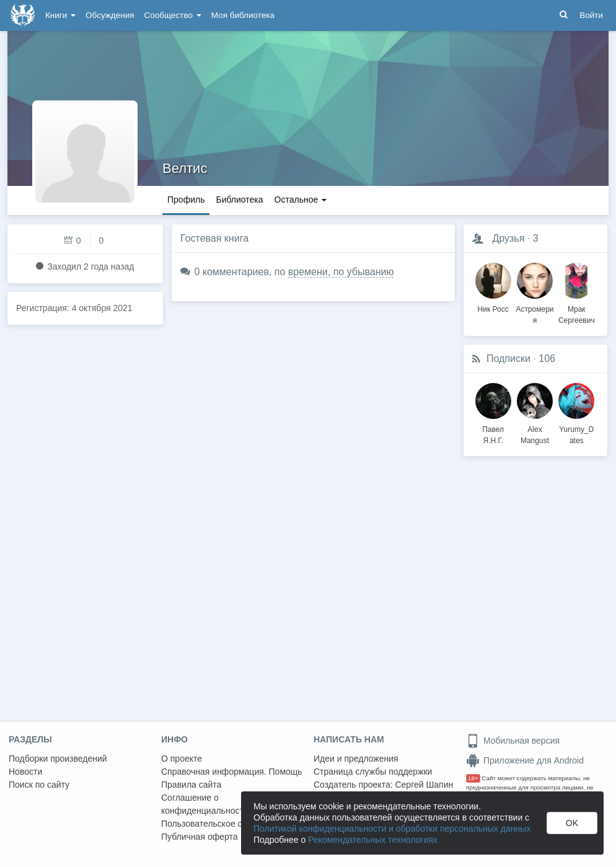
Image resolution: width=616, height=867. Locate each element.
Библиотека (239, 200)
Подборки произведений (58, 759)
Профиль (186, 200)
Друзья (508, 238)
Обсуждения (110, 15)
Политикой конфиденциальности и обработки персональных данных (392, 829)
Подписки (508, 359)
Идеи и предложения (356, 759)
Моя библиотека (243, 15)
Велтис (185, 168)
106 (547, 359)
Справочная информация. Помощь (232, 772)
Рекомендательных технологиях (373, 840)
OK (572, 823)
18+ (473, 778)
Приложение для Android (525, 760)
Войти (591, 15)
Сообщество (173, 15)
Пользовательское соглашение (224, 824)
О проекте (182, 759)
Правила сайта (191, 785)
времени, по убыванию (341, 272)
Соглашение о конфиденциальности (205, 804)
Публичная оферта (200, 837)
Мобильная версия (513, 741)
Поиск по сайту (39, 785)
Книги (60, 15)
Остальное (301, 200)
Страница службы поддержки (373, 772)
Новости (25, 772)
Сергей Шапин (424, 785)
